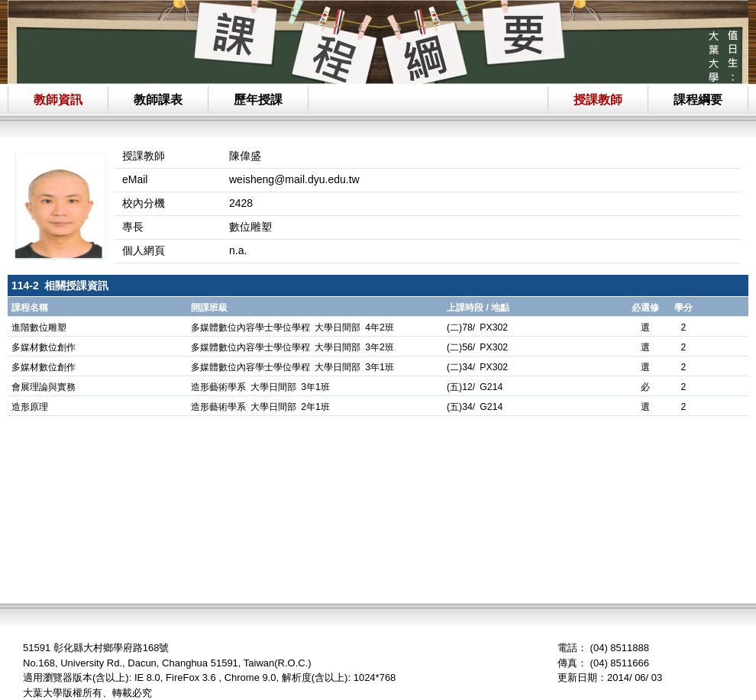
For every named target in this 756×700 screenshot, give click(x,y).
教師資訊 (58, 100)
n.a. (238, 250)
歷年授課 (258, 100)
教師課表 (158, 100)
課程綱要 (698, 100)
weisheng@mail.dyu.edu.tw (294, 179)
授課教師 (598, 100)
